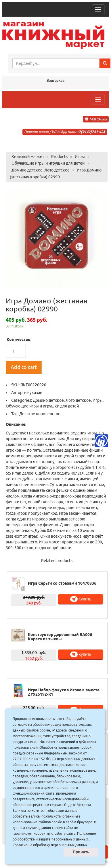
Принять (81, 852)
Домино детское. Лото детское (62, 400)
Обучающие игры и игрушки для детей (42, 406)
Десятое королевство (40, 414)
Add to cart (24, 367)
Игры (98, 400)
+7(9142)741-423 (91, 132)
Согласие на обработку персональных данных (50, 845)
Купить (81, 599)
